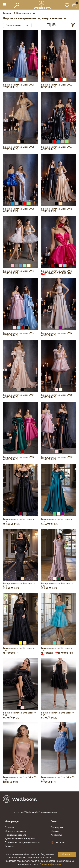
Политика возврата (15, 835)
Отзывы (55, 831)
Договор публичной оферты (20, 839)
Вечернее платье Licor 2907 (57, 147)
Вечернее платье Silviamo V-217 (57, 520)
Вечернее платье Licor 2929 (57, 457)
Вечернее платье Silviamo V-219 (19, 585)
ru (63, 843)
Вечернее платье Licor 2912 (57, 209)
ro (57, 843)
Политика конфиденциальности (23, 842)
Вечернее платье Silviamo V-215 (19, 520)
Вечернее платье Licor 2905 (19, 147)
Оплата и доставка (15, 831)
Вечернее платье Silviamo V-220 (57, 585)
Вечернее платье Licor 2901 (19, 85)
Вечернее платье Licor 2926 (57, 395)
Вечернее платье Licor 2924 (19, 395)
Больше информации (51, 864)
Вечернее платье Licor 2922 (57, 333)
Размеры (9, 846)
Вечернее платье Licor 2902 (57, 85)
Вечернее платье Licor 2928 (19, 457)
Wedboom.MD (32, 812)
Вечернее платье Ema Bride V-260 (58, 778)
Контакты (56, 835)
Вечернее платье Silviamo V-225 (19, 649)
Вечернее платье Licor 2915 (57, 271)
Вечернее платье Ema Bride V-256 (58, 714)
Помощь (9, 827)
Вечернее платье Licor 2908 (19, 209)
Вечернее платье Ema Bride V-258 (20, 778)
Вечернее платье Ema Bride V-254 (20, 714)
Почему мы (57, 827)
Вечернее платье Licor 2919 (19, 333)
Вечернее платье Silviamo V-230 (57, 649)
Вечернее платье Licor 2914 (19, 271)
